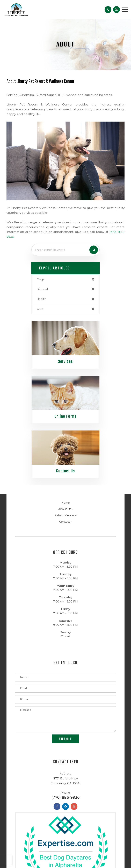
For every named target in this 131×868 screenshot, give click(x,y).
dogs (41, 279)
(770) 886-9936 (66, 797)
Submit (65, 739)
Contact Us (65, 471)
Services (65, 362)
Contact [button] (65, 522)
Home (66, 503)
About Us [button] (66, 509)
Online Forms (66, 417)
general (42, 289)
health (42, 299)
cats (40, 309)
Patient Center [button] (66, 515)
